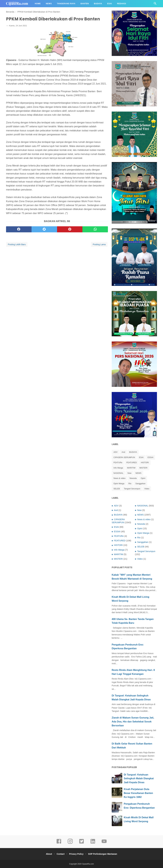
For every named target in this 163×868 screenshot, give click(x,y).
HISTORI (145, 462)
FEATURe (118, 462)
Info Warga (118, 468)
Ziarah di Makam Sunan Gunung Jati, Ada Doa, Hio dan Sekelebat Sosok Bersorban (133, 722)
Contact (60, 854)
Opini (143, 478)
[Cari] (155, 4)
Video (147, 489)
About (47, 854)
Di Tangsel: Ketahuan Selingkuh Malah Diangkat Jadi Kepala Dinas (139, 779)
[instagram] (70, 843)
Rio (130, 484)
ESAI (141, 457)
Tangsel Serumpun (132, 489)
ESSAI (150, 457)
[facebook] (19, 230)
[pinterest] (70, 230)
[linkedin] (93, 843)
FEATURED (132, 462)
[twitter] (44, 230)
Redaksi (122, 4)
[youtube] (104, 843)
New (129, 473)
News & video (119, 478)
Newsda (133, 478)
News (49, 4)
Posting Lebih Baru (17, 245)
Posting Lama (99, 245)
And (123, 452)
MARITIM (131, 468)
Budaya (98, 4)
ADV (116, 452)
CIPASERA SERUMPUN (124, 457)
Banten (85, 4)
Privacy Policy (77, 854)
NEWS (138, 473)
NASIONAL (118, 473)
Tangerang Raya (66, 4)
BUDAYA (133, 452)
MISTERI (143, 468)
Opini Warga (119, 484)
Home (38, 4)
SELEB (117, 489)
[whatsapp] (95, 230)
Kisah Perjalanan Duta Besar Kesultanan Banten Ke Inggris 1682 (138, 793)
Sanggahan (140, 484)
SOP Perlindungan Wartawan (104, 854)
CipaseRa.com (88, 864)
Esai (110, 4)
